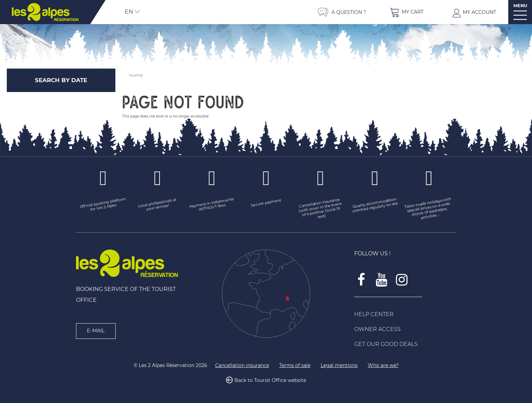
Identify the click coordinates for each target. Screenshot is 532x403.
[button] (406, 12)
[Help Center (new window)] (405, 314)
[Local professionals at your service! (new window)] (157, 205)
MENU (520, 6)
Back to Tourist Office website (270, 381)
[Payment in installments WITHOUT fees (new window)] (212, 205)
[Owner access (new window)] (405, 329)
